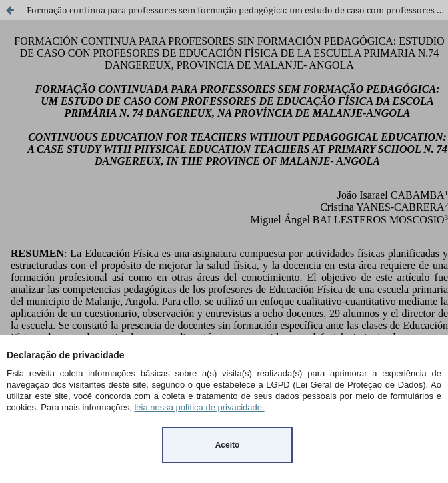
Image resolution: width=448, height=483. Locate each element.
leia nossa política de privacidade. (199, 407)
